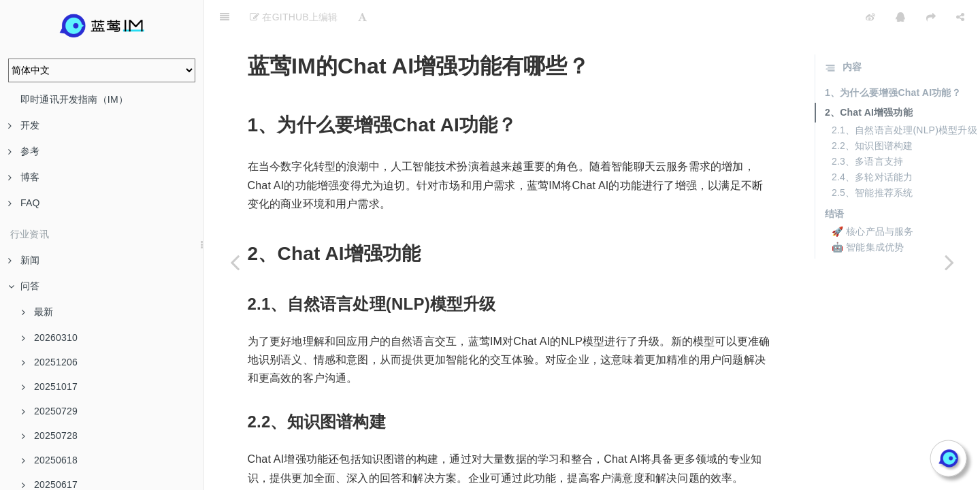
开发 (24, 125)
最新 (37, 312)
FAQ (24, 203)
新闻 (24, 260)
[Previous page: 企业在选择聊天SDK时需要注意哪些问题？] (235, 262)
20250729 (50, 411)
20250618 (50, 460)
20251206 (50, 362)
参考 (24, 151)
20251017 (50, 387)
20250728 (50, 436)
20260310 (50, 338)
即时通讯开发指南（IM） (74, 99)
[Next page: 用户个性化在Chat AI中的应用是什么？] (949, 262)
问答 (24, 286)
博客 (24, 177)
